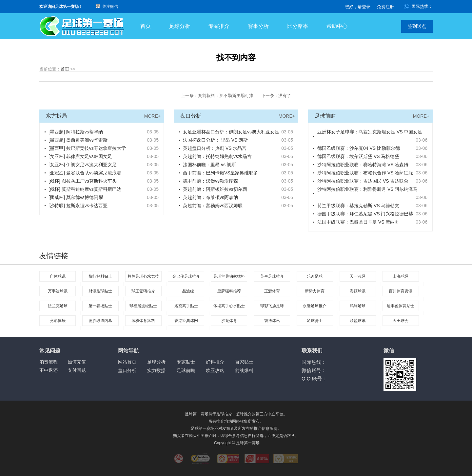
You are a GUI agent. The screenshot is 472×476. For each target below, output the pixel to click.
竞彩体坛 (58, 321)
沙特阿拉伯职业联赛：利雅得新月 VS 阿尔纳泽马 (367, 189)
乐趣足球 (315, 276)
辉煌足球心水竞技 (143, 276)
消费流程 (49, 362)
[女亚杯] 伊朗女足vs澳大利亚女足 (83, 165)
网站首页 (127, 362)
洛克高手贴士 (186, 306)
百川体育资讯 (401, 291)
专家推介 (219, 26)
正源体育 (272, 291)
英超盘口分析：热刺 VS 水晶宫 (215, 148)
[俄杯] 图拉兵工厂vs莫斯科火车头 (83, 181)
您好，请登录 (358, 7)
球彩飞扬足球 (272, 306)
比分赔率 (298, 26)
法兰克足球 (58, 306)
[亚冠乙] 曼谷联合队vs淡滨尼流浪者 (85, 173)
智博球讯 (272, 321)
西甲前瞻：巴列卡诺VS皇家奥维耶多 (220, 173)
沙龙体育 (229, 321)
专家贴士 (186, 362)
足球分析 (180, 26)
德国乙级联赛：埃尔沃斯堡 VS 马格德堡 (358, 156)
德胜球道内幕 (100, 321)
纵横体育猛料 (143, 321)
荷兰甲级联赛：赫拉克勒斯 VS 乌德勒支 (358, 206)
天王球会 (401, 321)
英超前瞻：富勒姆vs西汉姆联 (213, 206)
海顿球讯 (358, 291)
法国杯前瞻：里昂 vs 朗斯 (209, 165)
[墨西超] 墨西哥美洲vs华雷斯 (78, 140)
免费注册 (385, 7)
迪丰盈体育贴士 (401, 306)
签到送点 (417, 26)
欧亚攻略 (215, 370)
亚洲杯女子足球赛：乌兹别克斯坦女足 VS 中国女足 (370, 132)
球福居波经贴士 (143, 306)
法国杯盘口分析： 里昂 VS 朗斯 (215, 140)
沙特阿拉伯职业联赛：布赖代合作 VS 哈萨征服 (365, 173)
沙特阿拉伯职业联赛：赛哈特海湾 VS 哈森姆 (363, 165)
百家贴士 (244, 362)
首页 (146, 26)
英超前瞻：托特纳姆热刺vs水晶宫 (217, 156)
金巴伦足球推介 (186, 276)
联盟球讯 (358, 321)
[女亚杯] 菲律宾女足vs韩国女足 (80, 156)
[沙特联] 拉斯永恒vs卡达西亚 (78, 206)
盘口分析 (127, 370)
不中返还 (49, 370)
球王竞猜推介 (143, 291)
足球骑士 (315, 321)
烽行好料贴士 (100, 276)
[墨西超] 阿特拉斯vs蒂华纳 (76, 132)
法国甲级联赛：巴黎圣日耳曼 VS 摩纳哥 (358, 222)
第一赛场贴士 (100, 306)
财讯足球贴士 (100, 291)
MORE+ (152, 116)
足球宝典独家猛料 (229, 276)
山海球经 (401, 276)
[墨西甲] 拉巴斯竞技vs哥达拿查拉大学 (87, 148)
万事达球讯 (58, 291)
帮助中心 (337, 26)
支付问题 (77, 370)
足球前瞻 (186, 370)
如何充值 (77, 362)
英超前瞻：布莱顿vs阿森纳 (210, 197)
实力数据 (156, 370)
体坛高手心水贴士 (229, 306)
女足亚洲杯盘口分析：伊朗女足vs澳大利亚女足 (231, 132)
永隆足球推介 (315, 306)
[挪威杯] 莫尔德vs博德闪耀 (76, 197)
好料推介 (215, 362)
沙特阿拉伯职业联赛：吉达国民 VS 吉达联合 (363, 181)
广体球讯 (58, 276)
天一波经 (358, 276)
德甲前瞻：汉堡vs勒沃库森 (210, 181)
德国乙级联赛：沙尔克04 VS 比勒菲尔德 (359, 148)
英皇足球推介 (272, 276)
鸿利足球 (358, 306)
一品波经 (186, 291)
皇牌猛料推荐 (229, 291)
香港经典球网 (186, 321)
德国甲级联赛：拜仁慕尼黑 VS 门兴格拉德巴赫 (365, 214)
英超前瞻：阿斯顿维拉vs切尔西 (215, 189)
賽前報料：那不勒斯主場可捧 (226, 96)
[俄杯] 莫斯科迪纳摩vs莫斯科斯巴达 (85, 189)
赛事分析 (258, 26)
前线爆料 (244, 370)
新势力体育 (315, 291)
